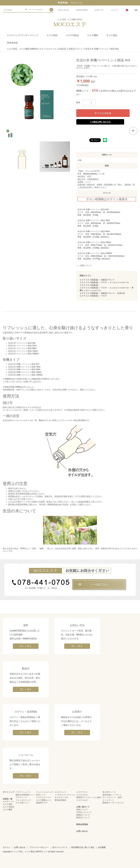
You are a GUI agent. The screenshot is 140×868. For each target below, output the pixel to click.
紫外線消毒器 (60, 800)
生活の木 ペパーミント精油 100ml (23, 351)
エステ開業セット (44, 800)
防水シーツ (41, 795)
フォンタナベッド (23, 800)
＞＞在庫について (84, 265)
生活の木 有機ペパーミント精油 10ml (94, 220)
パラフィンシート (23, 792)
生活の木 (121, 293)
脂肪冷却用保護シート (25, 795)
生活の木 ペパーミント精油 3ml (22, 343)
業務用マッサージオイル (113, 803)
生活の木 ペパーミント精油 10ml (22, 346)
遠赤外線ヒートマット (112, 795)
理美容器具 (12, 43)
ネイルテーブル (61, 797)
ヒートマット (108, 800)
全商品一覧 (8, 799)
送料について (82, 810)
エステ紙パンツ (22, 803)
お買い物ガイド (83, 807)
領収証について (83, 815)
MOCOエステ (70, 24)
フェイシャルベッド (45, 792)
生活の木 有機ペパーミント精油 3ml (93, 209)
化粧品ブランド (108, 280)
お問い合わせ (82, 831)
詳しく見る (26, 646)
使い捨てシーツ (109, 792)
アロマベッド (21, 797)
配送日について (83, 817)
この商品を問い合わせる (100, 122)
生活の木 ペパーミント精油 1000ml (23, 354)
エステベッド (8, 801)
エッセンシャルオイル (119, 282)
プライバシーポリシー (39, 847)
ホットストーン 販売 (112, 797)
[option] (38, 91)
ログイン (7, 847)
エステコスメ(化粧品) (89, 280)
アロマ (104, 282)
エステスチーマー (44, 797)
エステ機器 (93, 35)
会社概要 (102, 847)
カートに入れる (103, 113)
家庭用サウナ (42, 803)
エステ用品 (52, 35)
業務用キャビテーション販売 (89, 797)
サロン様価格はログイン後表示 (107, 199)
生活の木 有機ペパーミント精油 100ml (94, 242)
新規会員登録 (82, 824)
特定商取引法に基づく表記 (83, 847)
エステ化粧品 (72, 35)
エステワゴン (82, 792)
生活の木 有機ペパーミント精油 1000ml (95, 253)
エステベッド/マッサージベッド (23, 35)
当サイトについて (60, 847)
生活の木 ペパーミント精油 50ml (22, 348)
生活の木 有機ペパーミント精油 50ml (94, 231)
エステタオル (82, 795)
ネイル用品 (112, 35)
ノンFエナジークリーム (65, 795)
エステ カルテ (82, 800)
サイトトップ (8, 792)
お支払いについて (84, 812)
